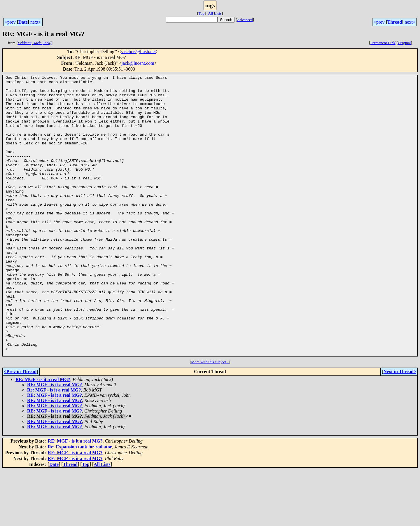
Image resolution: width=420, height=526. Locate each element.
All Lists (215, 13)
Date (23, 22)
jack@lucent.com (138, 63)
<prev (10, 22)
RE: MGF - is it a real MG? (43, 435)
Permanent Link (383, 43)
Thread (395, 22)
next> (36, 22)
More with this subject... (210, 418)
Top (201, 13)
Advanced (245, 20)
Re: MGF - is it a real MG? (54, 446)
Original (404, 43)
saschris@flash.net (138, 51)
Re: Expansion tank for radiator (80, 503)
